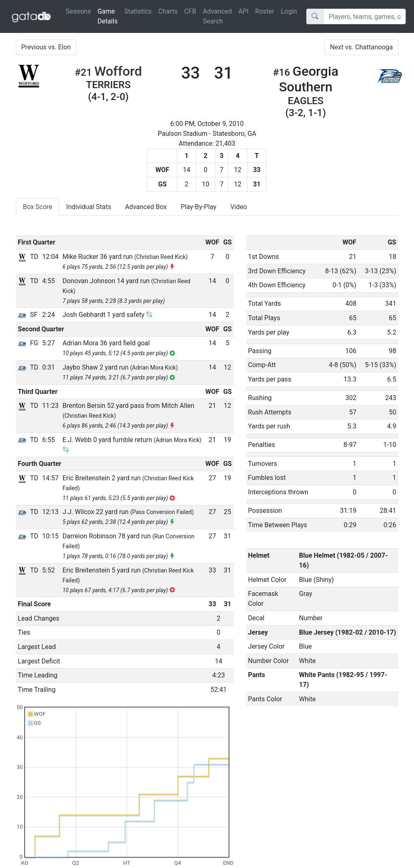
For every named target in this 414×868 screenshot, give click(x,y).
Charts (168, 11)
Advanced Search (217, 16)
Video (239, 207)
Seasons (78, 11)
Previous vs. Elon (46, 47)
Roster (265, 11)
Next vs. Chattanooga (361, 47)
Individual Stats (89, 207)
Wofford (118, 71)
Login (289, 11)
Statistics (138, 11)
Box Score (38, 207)
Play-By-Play (199, 207)
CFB (190, 11)
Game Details (109, 16)
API (244, 11)
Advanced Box (146, 207)
